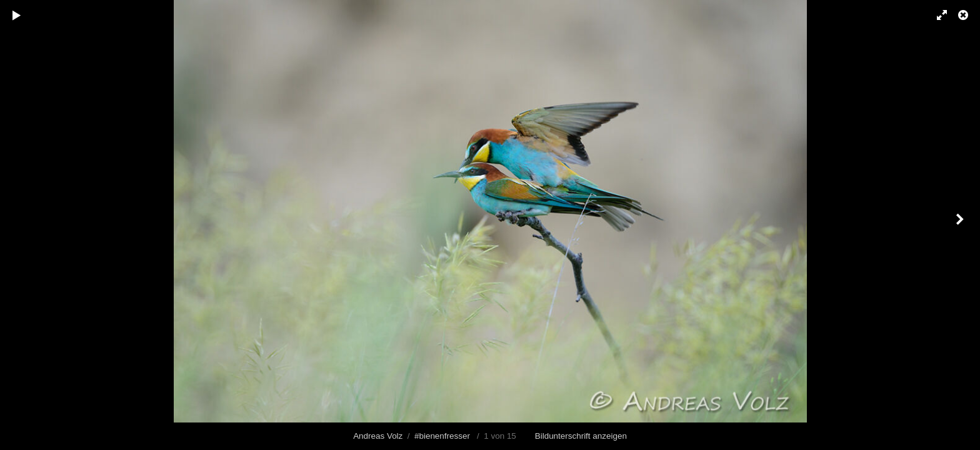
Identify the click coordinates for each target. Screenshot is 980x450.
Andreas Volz (378, 436)
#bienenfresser (442, 436)
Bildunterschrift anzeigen (581, 436)
